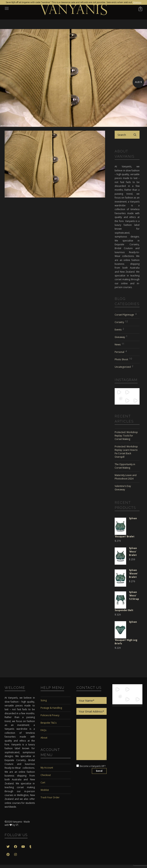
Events (119, 329)
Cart (43, 783)
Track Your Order (50, 797)
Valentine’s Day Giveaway (123, 488)
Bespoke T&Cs (49, 723)
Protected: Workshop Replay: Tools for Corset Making (126, 436)
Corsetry (121, 322)
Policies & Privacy (50, 715)
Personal (121, 351)
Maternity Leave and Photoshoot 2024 (126, 477)
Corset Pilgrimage (126, 314)
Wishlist (45, 790)
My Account (47, 768)
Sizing (44, 700)
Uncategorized (124, 366)
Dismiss (137, 2)
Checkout (46, 775)
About (44, 738)
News (120, 344)
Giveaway (121, 337)
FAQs (43, 730)
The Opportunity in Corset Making (125, 466)
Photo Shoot (123, 359)
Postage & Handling (51, 708)
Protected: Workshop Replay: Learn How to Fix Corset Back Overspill (126, 452)
